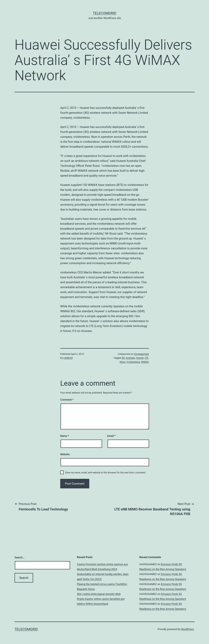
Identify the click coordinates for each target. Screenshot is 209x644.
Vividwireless (133, 362)
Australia (130, 358)
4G (123, 358)
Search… (20, 557)
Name (65, 436)
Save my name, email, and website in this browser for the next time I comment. (106, 473)
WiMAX (145, 362)
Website (65, 454)
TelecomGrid (104, 13)
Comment (67, 400)
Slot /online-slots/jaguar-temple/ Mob (99, 594)
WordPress (187, 629)
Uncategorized (141, 354)
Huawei (140, 358)
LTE (147, 358)
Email (111, 436)
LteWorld (68, 358)
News (123, 362)
